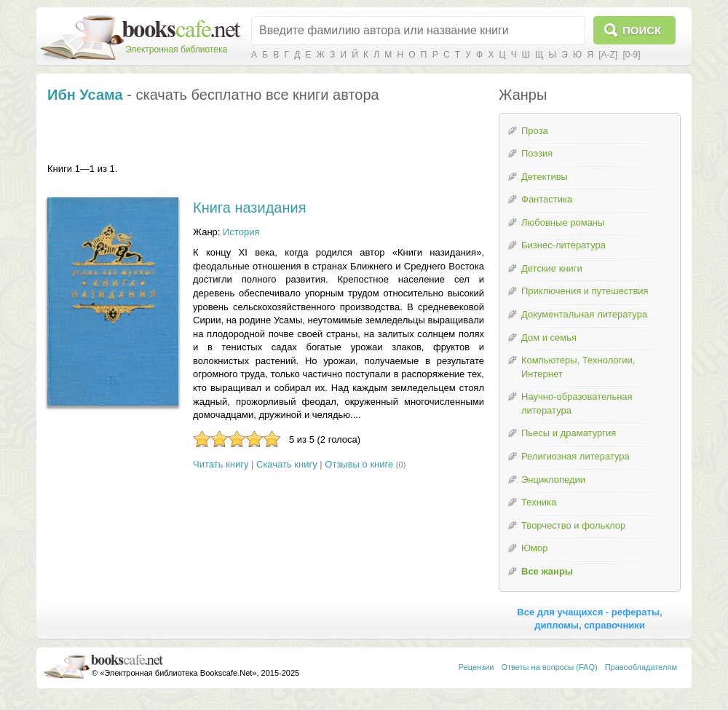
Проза (535, 131)
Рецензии (476, 667)
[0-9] (631, 55)
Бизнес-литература (563, 245)
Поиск (642, 30)
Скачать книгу (287, 464)
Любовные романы (563, 222)
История (241, 232)
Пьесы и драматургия (569, 433)
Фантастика (547, 199)
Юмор (534, 548)
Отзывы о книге (359, 464)
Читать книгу (221, 464)
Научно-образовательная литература (577, 403)
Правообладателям (641, 667)
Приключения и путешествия (585, 291)
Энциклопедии (553, 480)
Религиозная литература (575, 456)
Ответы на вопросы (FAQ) (550, 667)
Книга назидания (250, 208)
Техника (539, 502)
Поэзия (537, 153)
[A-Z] (608, 55)
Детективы (545, 177)
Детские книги (552, 268)
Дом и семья (549, 338)
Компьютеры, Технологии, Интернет (578, 367)
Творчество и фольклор (573, 525)
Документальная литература (584, 314)
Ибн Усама (85, 95)
